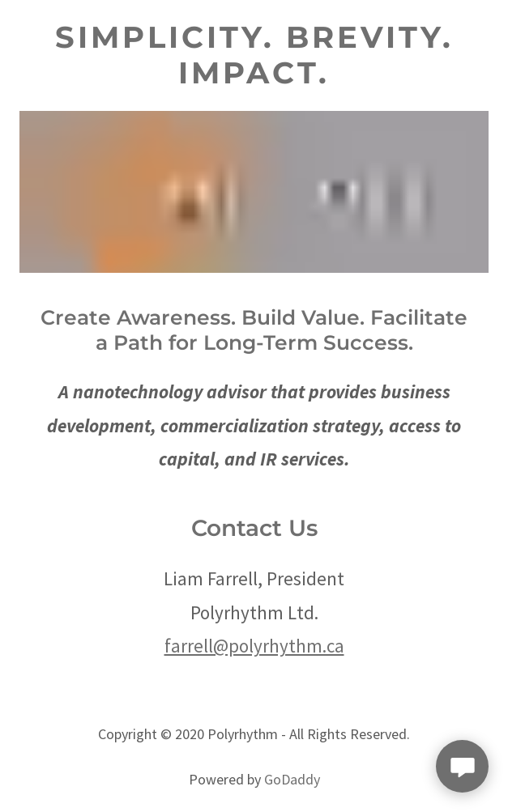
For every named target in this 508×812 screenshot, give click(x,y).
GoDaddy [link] (292, 779)
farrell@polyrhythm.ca (254, 646)
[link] (254, 55)
